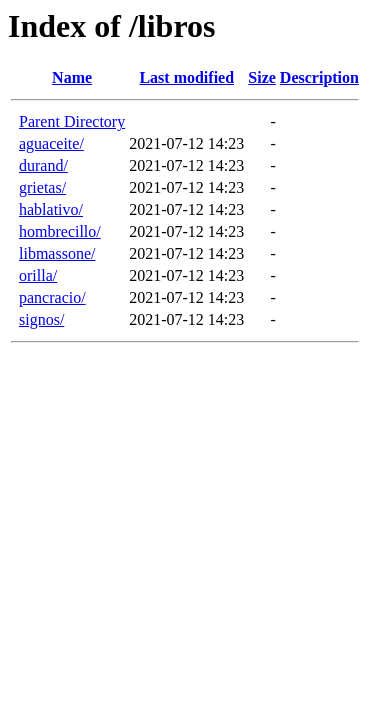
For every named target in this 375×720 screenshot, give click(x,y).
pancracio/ (52, 297)
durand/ (43, 165)
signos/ (41, 319)
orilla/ (38, 275)
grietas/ (42, 187)
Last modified (186, 77)
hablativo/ (51, 209)
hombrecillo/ (60, 231)
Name (72, 77)
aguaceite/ (51, 143)
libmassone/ (57, 253)
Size (262, 77)
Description (319, 77)
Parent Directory (72, 121)
